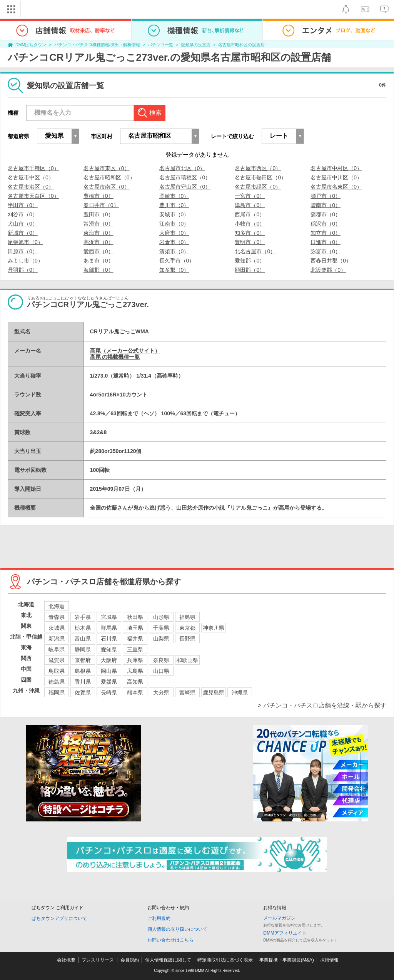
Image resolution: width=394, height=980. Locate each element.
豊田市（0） (98, 214)
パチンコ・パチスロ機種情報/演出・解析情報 (97, 45)
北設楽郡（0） (328, 270)
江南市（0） (174, 224)
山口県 (161, 671)
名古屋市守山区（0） (185, 187)
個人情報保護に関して (168, 960)
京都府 (83, 660)
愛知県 (109, 649)
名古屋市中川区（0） (336, 177)
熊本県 (135, 692)
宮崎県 (187, 692)
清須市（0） (174, 251)
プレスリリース (98, 960)
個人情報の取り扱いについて (177, 929)
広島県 (135, 671)
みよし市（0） (25, 261)
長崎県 (109, 692)
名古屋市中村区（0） (336, 168)
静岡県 (83, 649)
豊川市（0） (174, 205)
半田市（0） (23, 205)
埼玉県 (135, 628)
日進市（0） (326, 242)
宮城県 (109, 617)
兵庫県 (135, 660)
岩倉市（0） (174, 242)
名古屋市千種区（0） (33, 168)
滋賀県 (57, 660)
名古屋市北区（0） (182, 168)
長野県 (187, 639)
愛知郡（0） (250, 261)
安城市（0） (174, 214)
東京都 (187, 628)
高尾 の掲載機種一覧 (115, 357)
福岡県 (57, 692)
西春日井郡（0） (331, 261)
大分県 (161, 692)
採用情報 (329, 960)
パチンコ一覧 (160, 45)
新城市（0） (23, 233)
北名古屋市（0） (255, 251)
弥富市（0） (326, 251)
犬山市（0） (23, 224)
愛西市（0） (98, 251)
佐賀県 (83, 692)
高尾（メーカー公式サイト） (125, 351)
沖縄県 (240, 692)
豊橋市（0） (98, 196)
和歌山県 (187, 660)
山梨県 (161, 639)
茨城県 (57, 628)
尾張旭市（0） (25, 242)
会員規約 (130, 960)
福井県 (135, 639)
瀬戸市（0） (326, 196)
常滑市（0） (98, 224)
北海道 (57, 606)
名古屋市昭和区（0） (109, 177)
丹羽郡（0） (23, 270)
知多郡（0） (174, 270)
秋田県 (135, 617)
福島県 (187, 617)
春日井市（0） (101, 205)
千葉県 (161, 628)
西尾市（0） (250, 214)
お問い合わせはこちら (170, 940)
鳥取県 (57, 671)
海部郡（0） (98, 270)
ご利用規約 (159, 918)
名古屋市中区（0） (31, 177)
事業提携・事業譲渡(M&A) (287, 960)
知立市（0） (326, 233)
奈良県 (161, 660)
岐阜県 (57, 649)
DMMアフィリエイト (285, 933)
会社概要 (66, 960)
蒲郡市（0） (326, 214)
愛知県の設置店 (196, 45)
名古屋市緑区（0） (258, 187)
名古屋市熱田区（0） (260, 177)
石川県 (109, 639)
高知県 (135, 682)
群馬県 (109, 628)
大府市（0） (174, 233)
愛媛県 (109, 682)
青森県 (57, 617)
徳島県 (57, 682)
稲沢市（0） (326, 224)
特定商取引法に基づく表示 (225, 960)
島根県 (83, 671)
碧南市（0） (326, 205)
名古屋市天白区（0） (33, 196)
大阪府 (109, 660)
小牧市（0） (250, 224)
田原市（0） (23, 251)
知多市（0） (250, 233)
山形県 (161, 617)
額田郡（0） (250, 270)
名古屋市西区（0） (258, 168)
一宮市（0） (250, 196)
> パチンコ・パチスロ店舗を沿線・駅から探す (322, 705)
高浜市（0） (98, 242)
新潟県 (57, 639)
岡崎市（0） (174, 196)
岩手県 (83, 617)
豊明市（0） (250, 242)
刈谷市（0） (23, 214)
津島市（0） (250, 205)
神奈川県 (214, 628)
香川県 (83, 682)
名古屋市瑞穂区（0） (185, 177)
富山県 (83, 639)
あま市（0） (98, 261)
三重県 (135, 649)
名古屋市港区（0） (31, 187)
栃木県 (83, 628)
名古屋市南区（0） (107, 187)
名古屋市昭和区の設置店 (241, 45)
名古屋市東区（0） (107, 168)
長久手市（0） (177, 261)
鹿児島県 (214, 692)
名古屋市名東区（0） (336, 187)
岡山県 (109, 671)
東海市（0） (98, 233)
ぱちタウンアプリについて (59, 918)
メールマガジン (279, 918)
